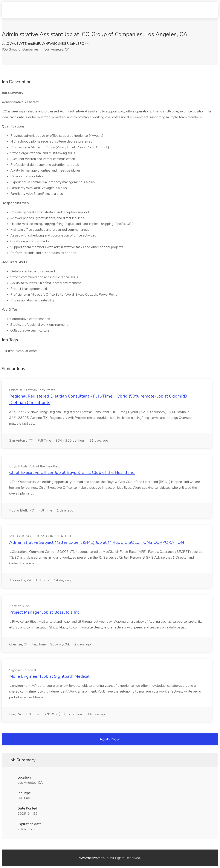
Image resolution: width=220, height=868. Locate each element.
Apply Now (110, 739)
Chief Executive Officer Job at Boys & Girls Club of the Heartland (72, 472)
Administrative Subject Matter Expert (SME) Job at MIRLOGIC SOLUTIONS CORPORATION (97, 542)
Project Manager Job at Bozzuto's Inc (44, 612)
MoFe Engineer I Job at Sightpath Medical (49, 676)
